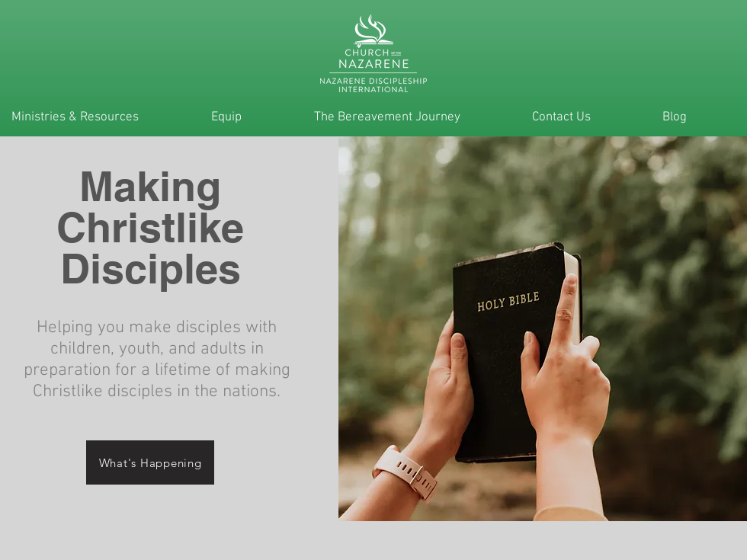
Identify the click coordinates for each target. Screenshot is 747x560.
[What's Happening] (150, 462)
